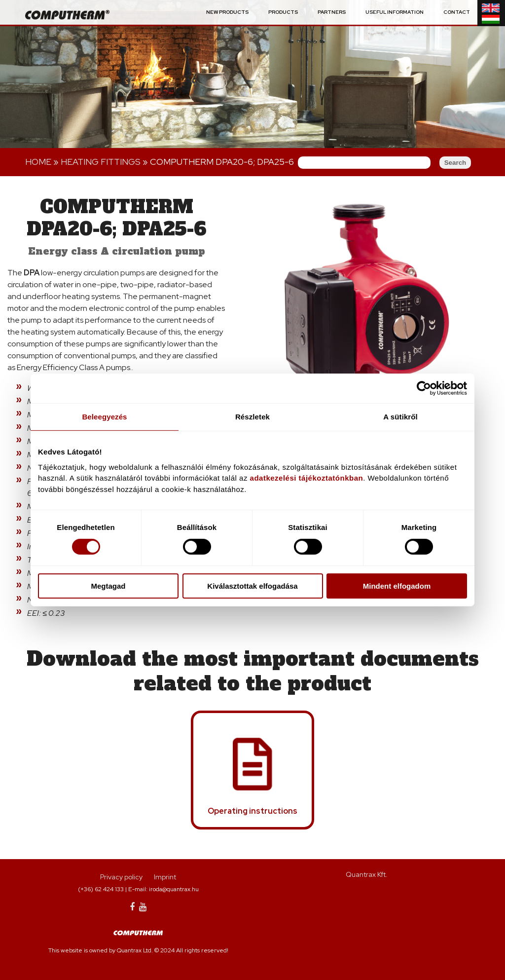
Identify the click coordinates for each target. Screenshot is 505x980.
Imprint (165, 877)
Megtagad (108, 586)
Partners (332, 12)
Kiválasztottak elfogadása (252, 586)
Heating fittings (101, 162)
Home (38, 162)
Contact (457, 12)
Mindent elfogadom (397, 586)
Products (283, 12)
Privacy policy (121, 877)
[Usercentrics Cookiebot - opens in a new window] (424, 388)
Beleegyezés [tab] (104, 417)
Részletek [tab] (252, 417)
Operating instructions (252, 811)
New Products (227, 12)
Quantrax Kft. (367, 874)
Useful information (395, 12)
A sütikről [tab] (400, 417)
